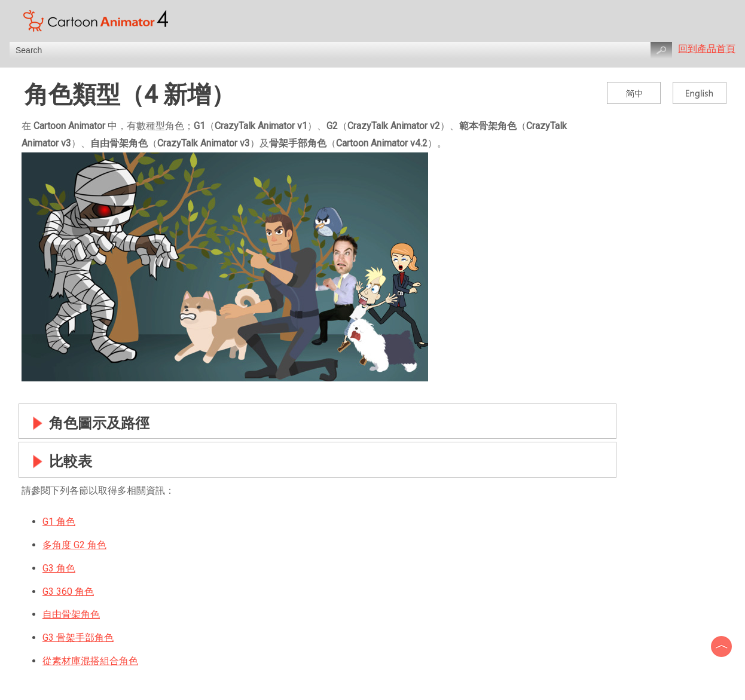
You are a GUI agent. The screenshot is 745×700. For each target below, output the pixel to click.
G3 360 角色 (68, 592)
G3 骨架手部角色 (78, 638)
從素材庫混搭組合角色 (90, 661)
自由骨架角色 (71, 614)
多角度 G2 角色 (74, 545)
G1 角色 (59, 522)
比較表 (59, 461)
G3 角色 (59, 568)
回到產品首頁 (707, 49)
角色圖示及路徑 (87, 423)
